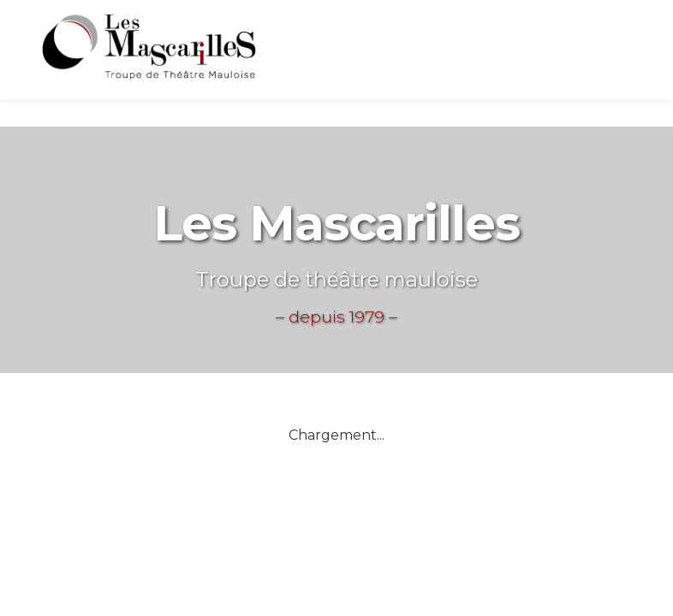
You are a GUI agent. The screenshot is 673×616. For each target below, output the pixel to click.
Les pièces (596, 44)
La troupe (483, 50)
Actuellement (358, 50)
